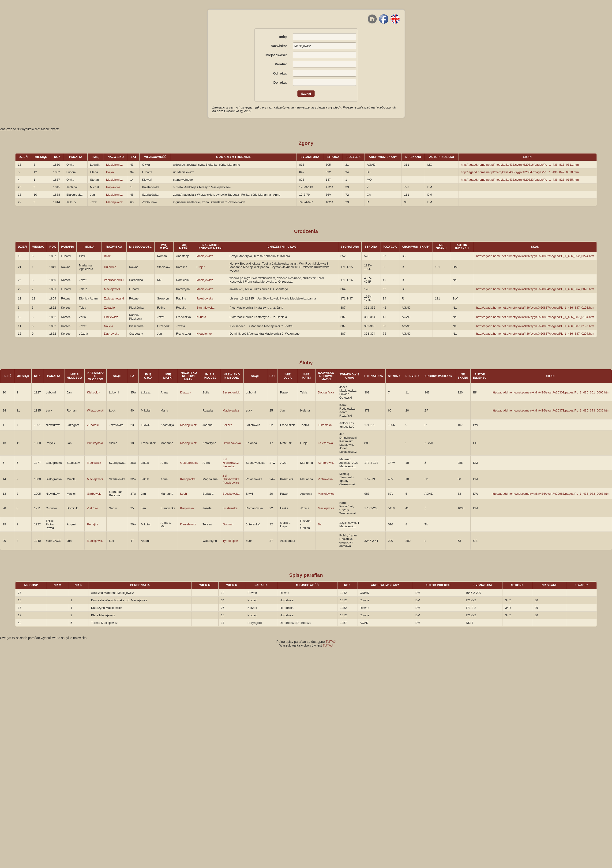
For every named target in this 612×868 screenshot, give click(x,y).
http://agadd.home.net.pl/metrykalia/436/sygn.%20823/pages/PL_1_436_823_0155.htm (520, 180)
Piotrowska (325, 479)
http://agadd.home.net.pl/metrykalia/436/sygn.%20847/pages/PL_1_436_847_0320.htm (520, 172)
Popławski (113, 187)
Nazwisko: (279, 46)
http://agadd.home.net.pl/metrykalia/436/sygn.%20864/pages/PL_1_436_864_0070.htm (535, 289)
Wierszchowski (114, 280)
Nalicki (108, 326)
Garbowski (94, 494)
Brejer (201, 267)
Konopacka (188, 479)
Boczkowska (231, 494)
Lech (184, 494)
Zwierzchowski (114, 298)
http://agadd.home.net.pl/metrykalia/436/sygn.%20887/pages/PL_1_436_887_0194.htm (535, 317)
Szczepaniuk (231, 392)
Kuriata (201, 317)
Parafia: (281, 64)
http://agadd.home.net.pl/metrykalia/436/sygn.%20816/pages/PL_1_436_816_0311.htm (520, 165)
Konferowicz (326, 463)
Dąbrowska (111, 334)
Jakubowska (205, 298)
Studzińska (230, 508)
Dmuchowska (232, 443)
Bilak (107, 256)
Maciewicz (94, 463)
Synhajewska (205, 308)
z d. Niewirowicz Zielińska (231, 463)
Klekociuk (94, 392)
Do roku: (280, 82)
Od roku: (280, 73)
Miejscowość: (276, 55)
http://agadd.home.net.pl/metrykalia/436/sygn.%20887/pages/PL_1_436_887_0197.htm (535, 326)
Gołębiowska (189, 463)
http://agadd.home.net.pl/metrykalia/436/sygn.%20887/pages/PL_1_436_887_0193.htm (535, 308)
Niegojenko (204, 334)
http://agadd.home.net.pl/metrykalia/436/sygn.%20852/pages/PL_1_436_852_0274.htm (535, 256)
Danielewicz (188, 524)
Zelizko (227, 425)
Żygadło (109, 308)
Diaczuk (186, 392)
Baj (320, 524)
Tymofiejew (230, 541)
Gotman (228, 524)
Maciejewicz (114, 165)
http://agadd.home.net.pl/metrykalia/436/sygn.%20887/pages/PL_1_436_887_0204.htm (535, 334)
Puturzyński (95, 443)
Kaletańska (325, 443)
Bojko (110, 172)
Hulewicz (110, 267)
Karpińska (187, 508)
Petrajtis (92, 524)
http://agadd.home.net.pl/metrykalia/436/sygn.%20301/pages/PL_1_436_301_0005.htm (550, 392)
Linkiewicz (111, 317)
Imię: (283, 37)
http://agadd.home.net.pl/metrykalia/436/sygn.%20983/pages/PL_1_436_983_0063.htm (550, 494)
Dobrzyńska (326, 392)
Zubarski (93, 425)
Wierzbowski (96, 410)
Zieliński (92, 508)
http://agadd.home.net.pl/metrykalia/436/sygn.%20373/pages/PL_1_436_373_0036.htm (550, 410)
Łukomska (325, 425)
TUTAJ (331, 642)
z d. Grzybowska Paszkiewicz (231, 479)
